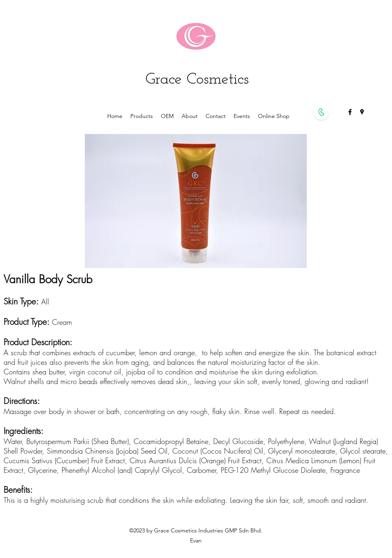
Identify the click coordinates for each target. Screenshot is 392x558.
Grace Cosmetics (197, 80)
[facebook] (350, 112)
